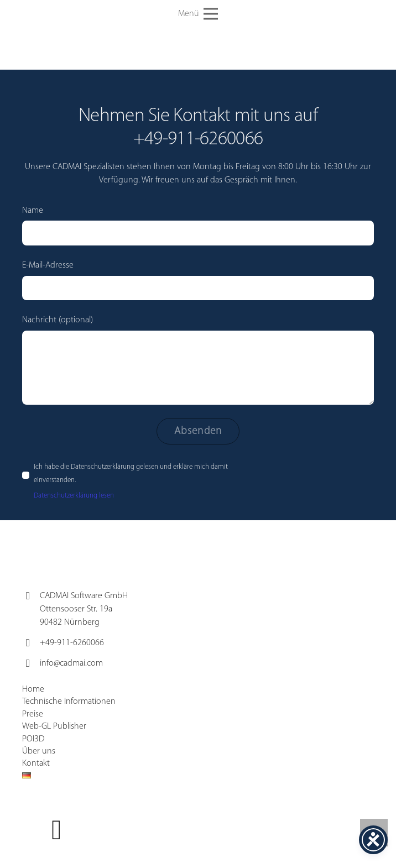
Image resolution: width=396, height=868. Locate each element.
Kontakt (36, 764)
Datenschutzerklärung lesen (74, 496)
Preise (33, 714)
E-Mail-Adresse (198, 281)
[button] (198, 14)
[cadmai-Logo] (104, 14)
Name (198, 226)
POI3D (33, 739)
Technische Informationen (69, 702)
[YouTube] (57, 830)
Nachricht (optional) (198, 360)
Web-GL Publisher (54, 726)
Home (33, 689)
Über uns (39, 751)
